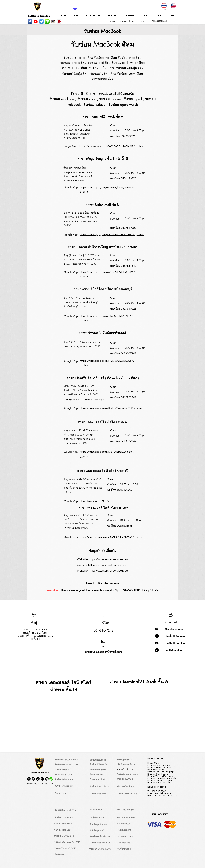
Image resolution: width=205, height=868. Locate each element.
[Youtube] (36, 22)
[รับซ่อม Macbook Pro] (65, 810)
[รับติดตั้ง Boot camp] (127, 774)
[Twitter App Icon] (42, 22)
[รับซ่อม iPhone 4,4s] (64, 779)
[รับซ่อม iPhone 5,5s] (64, 786)
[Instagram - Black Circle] (47, 779)
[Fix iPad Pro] (124, 843)
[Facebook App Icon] (30, 22)
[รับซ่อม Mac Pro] (62, 830)
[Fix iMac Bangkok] (126, 810)
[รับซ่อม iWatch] (125, 779)
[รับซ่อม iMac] (61, 793)
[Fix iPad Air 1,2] (125, 837)
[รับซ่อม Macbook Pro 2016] (67, 842)
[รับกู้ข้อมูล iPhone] (98, 824)
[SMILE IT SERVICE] (39, 16)
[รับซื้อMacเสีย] (124, 849)
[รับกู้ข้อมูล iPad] (97, 830)
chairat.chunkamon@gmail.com (103, 652)
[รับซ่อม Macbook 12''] (64, 836)
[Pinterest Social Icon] (59, 22)
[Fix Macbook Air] (126, 786)
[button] (126, 21)
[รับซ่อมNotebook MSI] (65, 848)
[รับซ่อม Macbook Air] (65, 817)
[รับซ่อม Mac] (61, 854)
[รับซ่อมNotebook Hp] (127, 794)
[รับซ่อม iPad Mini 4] (99, 786)
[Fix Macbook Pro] (126, 817)
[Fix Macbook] (124, 824)
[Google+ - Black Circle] (38, 779)
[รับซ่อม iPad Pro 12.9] (100, 843)
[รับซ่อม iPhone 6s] (98, 764)
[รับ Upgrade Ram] (126, 764)
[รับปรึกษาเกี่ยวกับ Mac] (100, 837)
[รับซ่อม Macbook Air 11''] (67, 765)
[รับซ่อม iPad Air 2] (98, 774)
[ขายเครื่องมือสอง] (125, 769)
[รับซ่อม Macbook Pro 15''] (67, 760)
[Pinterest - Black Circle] (42, 779)
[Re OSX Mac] (96, 810)
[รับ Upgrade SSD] (125, 760)
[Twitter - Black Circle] (33, 779)
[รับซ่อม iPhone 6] (98, 760)
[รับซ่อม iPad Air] (98, 779)
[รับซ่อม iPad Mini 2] (99, 794)
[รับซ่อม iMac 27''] (63, 770)
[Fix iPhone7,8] (125, 830)
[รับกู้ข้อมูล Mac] (98, 817)
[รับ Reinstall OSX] (63, 775)
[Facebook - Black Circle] (29, 779)
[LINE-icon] (47, 22)
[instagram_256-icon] (53, 22)
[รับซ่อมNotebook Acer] (100, 849)
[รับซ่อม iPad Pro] (98, 770)
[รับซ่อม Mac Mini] (63, 824)
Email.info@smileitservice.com (163, 796)
